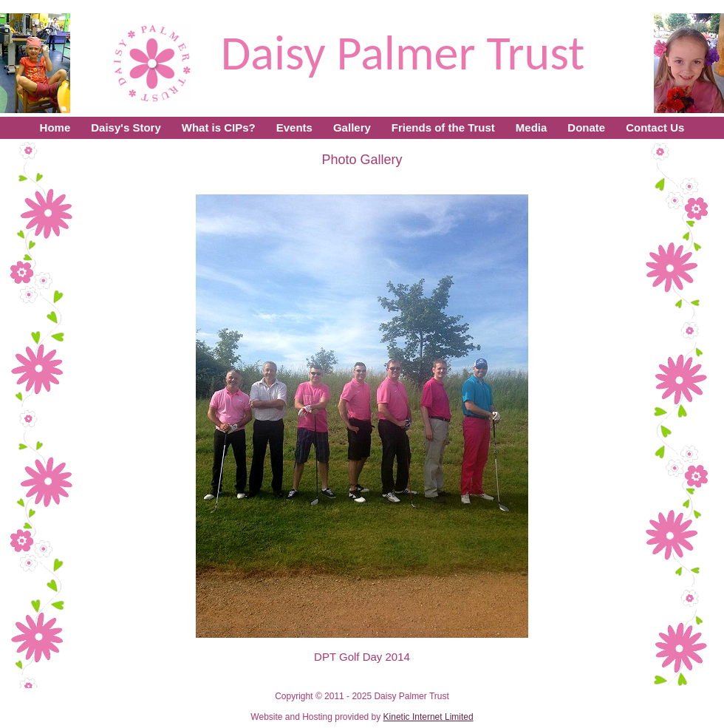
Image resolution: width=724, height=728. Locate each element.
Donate (586, 127)
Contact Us (655, 127)
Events (294, 127)
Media (532, 127)
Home (55, 127)
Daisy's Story (126, 127)
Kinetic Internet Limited (428, 717)
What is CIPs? (219, 127)
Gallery (352, 127)
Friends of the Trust (443, 127)
